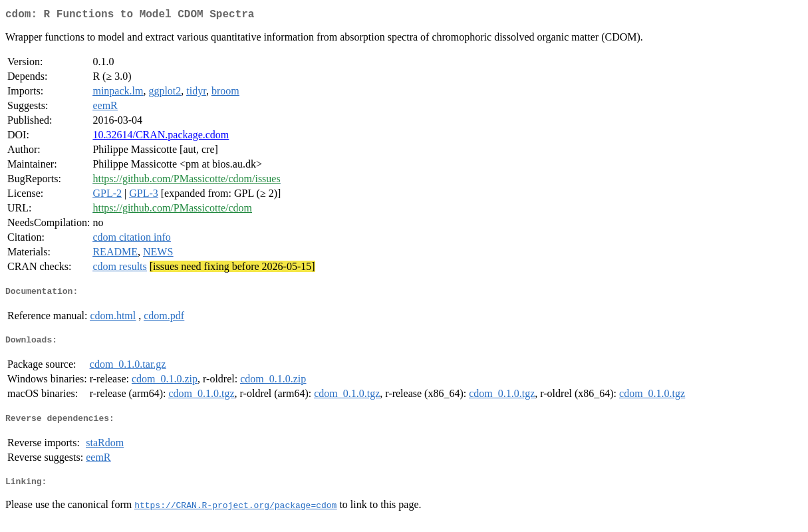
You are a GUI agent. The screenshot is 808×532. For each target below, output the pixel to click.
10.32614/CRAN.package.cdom (161, 137)
